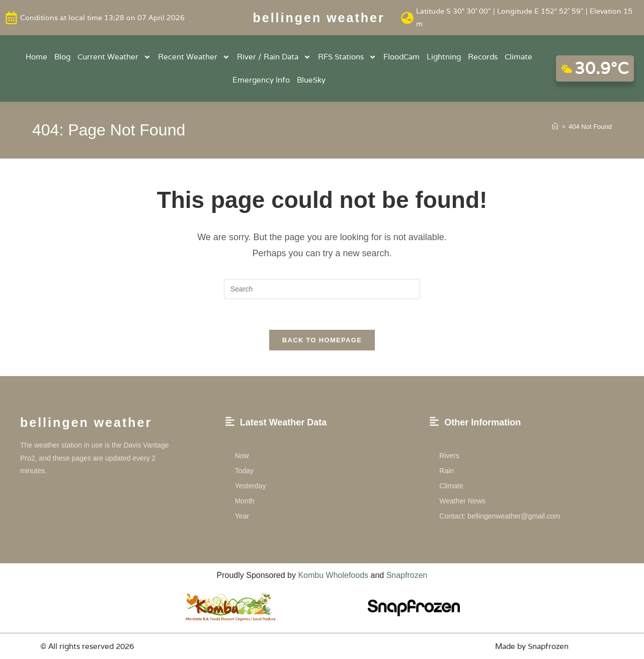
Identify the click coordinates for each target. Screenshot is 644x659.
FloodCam (401, 57)
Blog (62, 57)
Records (483, 57)
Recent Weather (194, 57)
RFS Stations (347, 57)
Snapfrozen (407, 575)
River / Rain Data (274, 57)
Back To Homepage (322, 340)
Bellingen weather (319, 18)
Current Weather (114, 57)
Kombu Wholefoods (333, 575)
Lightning (444, 57)
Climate (518, 57)
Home (36, 57)
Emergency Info (261, 80)
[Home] (555, 127)
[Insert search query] (322, 289)
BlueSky (311, 80)
